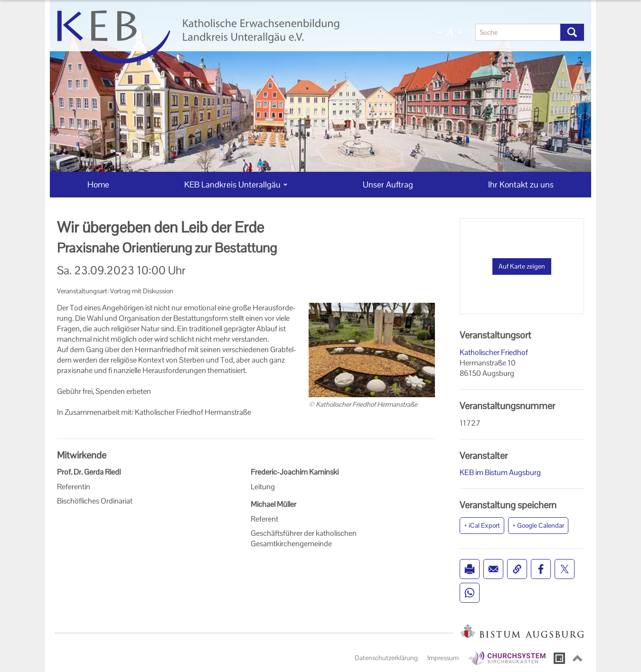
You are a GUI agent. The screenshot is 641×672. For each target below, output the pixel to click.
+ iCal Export (482, 525)
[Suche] (518, 32)
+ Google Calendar (538, 525)
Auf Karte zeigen (522, 266)
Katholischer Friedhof (494, 352)
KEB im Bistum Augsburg (500, 472)
